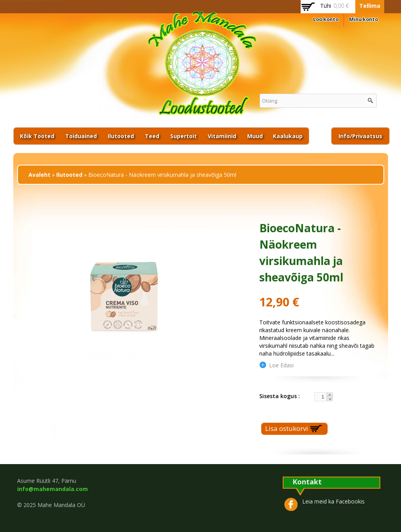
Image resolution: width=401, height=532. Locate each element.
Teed (152, 136)
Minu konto (364, 19)
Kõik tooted (37, 136)
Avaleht (39, 175)
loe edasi (281, 365)
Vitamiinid (222, 136)
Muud (255, 136)
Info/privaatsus (360, 136)
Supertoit (184, 136)
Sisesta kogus (279, 396)
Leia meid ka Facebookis (333, 501)
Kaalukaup (288, 136)
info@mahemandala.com (53, 489)
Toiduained (81, 136)
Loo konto (326, 19)
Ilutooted (121, 136)
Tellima (370, 6)
